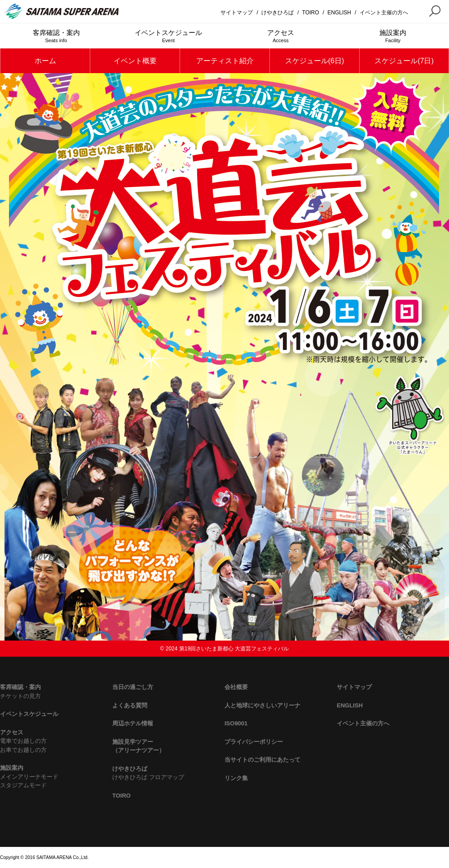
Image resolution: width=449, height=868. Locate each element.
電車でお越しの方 (23, 741)
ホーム (45, 61)
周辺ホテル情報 (133, 723)
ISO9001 (236, 723)
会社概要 (236, 687)
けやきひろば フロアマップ (148, 777)
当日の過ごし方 (133, 687)
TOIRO (311, 13)
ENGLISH (339, 13)
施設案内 (393, 36)
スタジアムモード (23, 785)
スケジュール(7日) (404, 61)
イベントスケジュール (168, 36)
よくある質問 (130, 705)
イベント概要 (135, 61)
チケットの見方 (20, 696)
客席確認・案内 (56, 36)
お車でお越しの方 (23, 750)
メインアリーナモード (29, 777)
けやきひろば (277, 13)
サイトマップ (237, 13)
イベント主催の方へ (384, 13)
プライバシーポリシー (254, 742)
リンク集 (236, 778)
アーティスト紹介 (225, 61)
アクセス (281, 36)
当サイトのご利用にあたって (262, 760)
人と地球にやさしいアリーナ (262, 705)
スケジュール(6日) (315, 61)
